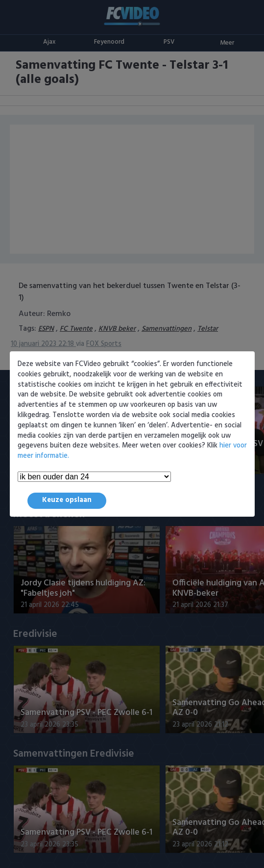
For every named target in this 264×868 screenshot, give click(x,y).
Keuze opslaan (67, 500)
